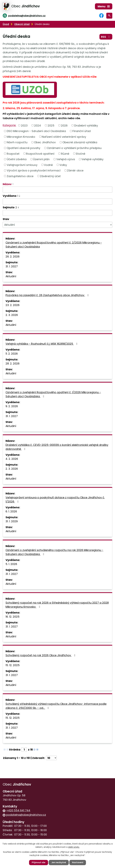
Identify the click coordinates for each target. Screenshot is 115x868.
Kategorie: (9, 125)
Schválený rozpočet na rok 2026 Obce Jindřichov (41, 655)
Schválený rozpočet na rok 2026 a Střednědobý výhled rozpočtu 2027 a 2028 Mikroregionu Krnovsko (57, 605)
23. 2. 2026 (13, 305)
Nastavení (78, 862)
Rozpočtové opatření (40, 154)
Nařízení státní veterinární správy (64, 137)
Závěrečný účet (50, 176)
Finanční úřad (82, 131)
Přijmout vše (39, 862)
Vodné (48, 165)
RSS (106, 37)
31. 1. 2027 (12, 266)
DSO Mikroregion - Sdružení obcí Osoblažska (36, 131)
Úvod (6, 24)
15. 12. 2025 (13, 665)
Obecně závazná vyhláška (80, 142)
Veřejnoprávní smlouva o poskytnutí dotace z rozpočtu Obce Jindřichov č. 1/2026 (55, 499)
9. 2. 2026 (12, 406)
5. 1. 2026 (11, 564)
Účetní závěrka (17, 159)
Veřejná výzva (66, 159)
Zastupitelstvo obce (20, 176)
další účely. (74, 847)
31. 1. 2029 (12, 521)
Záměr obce (75, 170)
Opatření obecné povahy (24, 148)
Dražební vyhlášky (86, 125)
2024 (38, 125)
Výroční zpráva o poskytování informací (34, 170)
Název (7, 184)
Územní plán (41, 159)
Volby (63, 165)
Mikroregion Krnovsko (21, 137)
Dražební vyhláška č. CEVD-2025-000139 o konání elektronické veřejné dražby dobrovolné (57, 447)
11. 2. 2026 (12, 354)
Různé (65, 154)
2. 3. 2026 (12, 315)
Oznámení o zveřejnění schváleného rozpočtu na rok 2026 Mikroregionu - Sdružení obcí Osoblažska (54, 552)
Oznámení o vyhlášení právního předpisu (74, 148)
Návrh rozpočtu (17, 142)
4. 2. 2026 (12, 459)
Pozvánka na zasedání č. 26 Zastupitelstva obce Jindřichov (48, 295)
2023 (24, 125)
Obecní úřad (22, 24)
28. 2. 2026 (13, 363)
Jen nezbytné (59, 862)
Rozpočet (13, 154)
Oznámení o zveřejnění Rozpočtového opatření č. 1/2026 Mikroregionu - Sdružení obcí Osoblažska (53, 394)
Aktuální (11, 276)
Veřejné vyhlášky (92, 159)
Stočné (80, 154)
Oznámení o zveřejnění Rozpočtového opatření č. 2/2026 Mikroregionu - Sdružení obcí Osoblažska (54, 245)
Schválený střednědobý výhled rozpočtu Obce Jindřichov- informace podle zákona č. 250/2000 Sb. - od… (56, 706)
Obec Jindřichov (45, 142)
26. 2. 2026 (13, 256)
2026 (64, 125)
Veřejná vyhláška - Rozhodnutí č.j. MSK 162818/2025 (42, 344)
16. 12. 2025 (13, 617)
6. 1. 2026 (11, 511)
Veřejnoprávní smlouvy (22, 165)
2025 (51, 125)
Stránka (15, 750)
